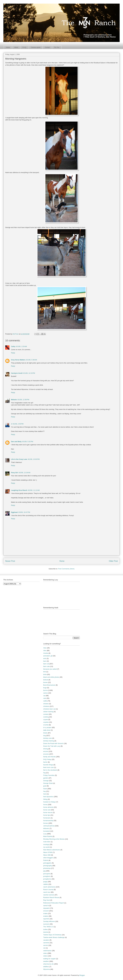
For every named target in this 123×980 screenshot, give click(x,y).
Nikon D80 (47, 855)
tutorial (46, 932)
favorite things (48, 765)
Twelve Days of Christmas (52, 935)
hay (45, 791)
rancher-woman (49, 895)
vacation (46, 940)
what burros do (48, 964)
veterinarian (47, 951)
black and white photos (51, 677)
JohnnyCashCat (49, 826)
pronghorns (47, 879)
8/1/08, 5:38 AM (32, 360)
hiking (45, 799)
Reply (13, 353)
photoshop (47, 868)
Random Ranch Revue (51, 897)
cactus (46, 693)
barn (45, 661)
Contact (47, 47)
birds (45, 674)
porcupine (47, 874)
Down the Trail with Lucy (52, 746)
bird (45, 672)
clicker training (48, 712)
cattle (45, 701)
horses (46, 823)
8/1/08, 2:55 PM (18, 424)
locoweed (47, 831)
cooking (46, 717)
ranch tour (47, 892)
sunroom (46, 924)
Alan (45, 648)
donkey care (48, 738)
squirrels (46, 919)
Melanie (14, 400)
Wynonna (47, 969)
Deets (45, 733)
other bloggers (48, 858)
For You (57, 47)
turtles (45, 929)
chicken (46, 704)
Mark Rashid (48, 836)
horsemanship (48, 821)
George (46, 781)
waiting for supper (49, 959)
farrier (45, 762)
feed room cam (48, 767)
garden (46, 778)
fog (44, 773)
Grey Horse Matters (18, 360)
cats (45, 698)
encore (46, 751)
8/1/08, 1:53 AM (21, 346)
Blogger (82, 975)
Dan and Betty (16, 442)
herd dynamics (48, 797)
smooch (46, 911)
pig (44, 871)
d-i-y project (47, 727)
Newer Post (10, 561)
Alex (45, 651)
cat (44, 696)
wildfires (46, 967)
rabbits (46, 884)
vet (44, 948)
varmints (46, 943)
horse (45, 805)
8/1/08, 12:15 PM (29, 373)
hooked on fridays (49, 802)
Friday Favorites (49, 775)
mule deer (47, 842)
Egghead (14, 512)
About (16, 47)
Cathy (13, 346)
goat (45, 786)
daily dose (47, 730)
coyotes (46, 722)
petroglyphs (47, 863)
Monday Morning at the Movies (54, 839)
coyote (46, 720)
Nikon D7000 (48, 852)
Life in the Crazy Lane (19, 459)
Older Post (113, 561)
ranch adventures (49, 887)
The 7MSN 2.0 (48, 927)
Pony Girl (15, 473)
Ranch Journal (48, 890)
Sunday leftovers (49, 921)
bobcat (46, 680)
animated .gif (48, 656)
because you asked (50, 669)
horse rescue (48, 812)
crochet (46, 725)
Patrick (46, 860)
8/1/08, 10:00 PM (34, 459)
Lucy (45, 834)
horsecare (47, 818)
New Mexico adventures (52, 850)
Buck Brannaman (49, 685)
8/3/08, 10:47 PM (24, 512)
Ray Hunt (46, 900)
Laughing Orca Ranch (19, 490)
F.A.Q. (24, 47)
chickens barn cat (49, 709)
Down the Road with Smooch (53, 743)
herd (45, 794)
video (45, 953)
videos (46, 956)
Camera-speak (36, 47)
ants (45, 658)
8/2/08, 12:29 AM (25, 473)
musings (46, 844)
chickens (46, 706)
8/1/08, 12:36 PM (23, 400)
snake (45, 913)
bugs (45, 688)
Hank (45, 789)
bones (45, 682)
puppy (45, 882)
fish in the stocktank (50, 770)
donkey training (49, 741)
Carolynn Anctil (17, 373)
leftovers (46, 828)
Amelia (46, 653)
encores (46, 754)
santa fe (46, 906)
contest (46, 714)
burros (45, 690)
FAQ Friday (47, 759)
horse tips (47, 815)
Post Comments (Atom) (66, 569)
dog (45, 736)
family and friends (49, 757)
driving (46, 749)
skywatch (46, 908)
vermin (46, 945)
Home (8, 47)
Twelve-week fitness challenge (54, 937)
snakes (46, 916)
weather (46, 961)
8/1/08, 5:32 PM (28, 442)
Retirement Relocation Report (54, 903)
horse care (47, 810)
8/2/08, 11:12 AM (34, 490)
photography (48, 866)
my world (46, 847)
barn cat (46, 664)
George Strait (48, 783)
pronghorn (47, 876)
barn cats (46, 666)
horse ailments (48, 807)
